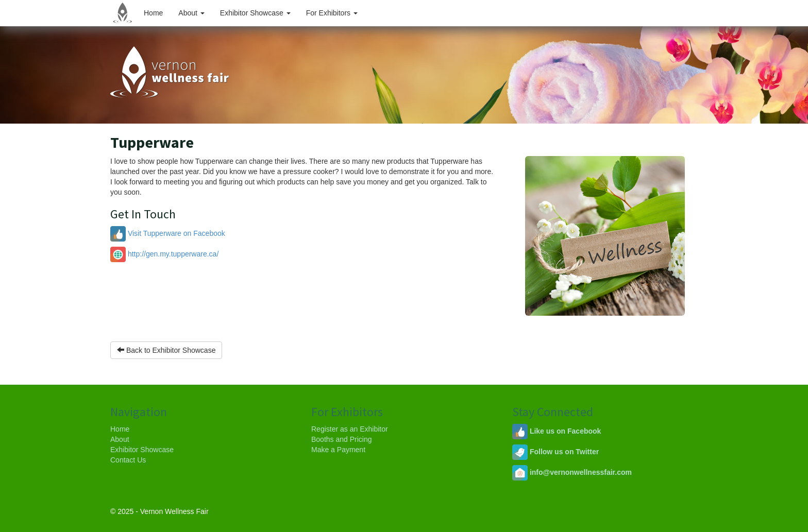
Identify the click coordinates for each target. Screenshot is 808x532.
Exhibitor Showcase (255, 13)
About (191, 13)
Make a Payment (338, 450)
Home (153, 13)
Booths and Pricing (342, 439)
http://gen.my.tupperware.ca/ (164, 254)
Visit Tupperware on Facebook (168, 233)
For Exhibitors (332, 13)
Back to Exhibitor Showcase (166, 350)
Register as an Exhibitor (350, 429)
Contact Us (128, 460)
